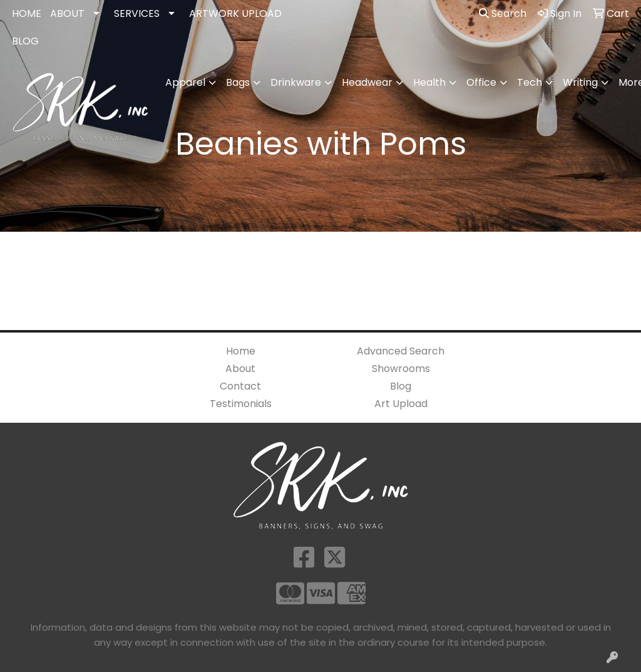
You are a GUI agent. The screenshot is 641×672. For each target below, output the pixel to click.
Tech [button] (530, 82)
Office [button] (481, 82)
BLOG (25, 41)
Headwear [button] (367, 82)
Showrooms (401, 369)
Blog (401, 386)
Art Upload (401, 404)
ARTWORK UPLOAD (235, 13)
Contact (240, 386)
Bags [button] (238, 82)
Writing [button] (580, 82)
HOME (27, 13)
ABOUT (67, 13)
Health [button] (429, 82)
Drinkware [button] (296, 82)
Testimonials (241, 404)
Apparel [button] (185, 82)
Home (241, 351)
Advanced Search (401, 351)
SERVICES (137, 13)
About (240, 369)
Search (503, 13)
